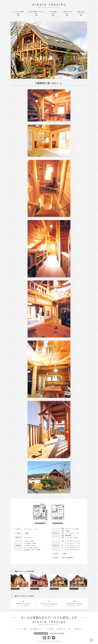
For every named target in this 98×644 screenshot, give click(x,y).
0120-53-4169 (57, 633)
